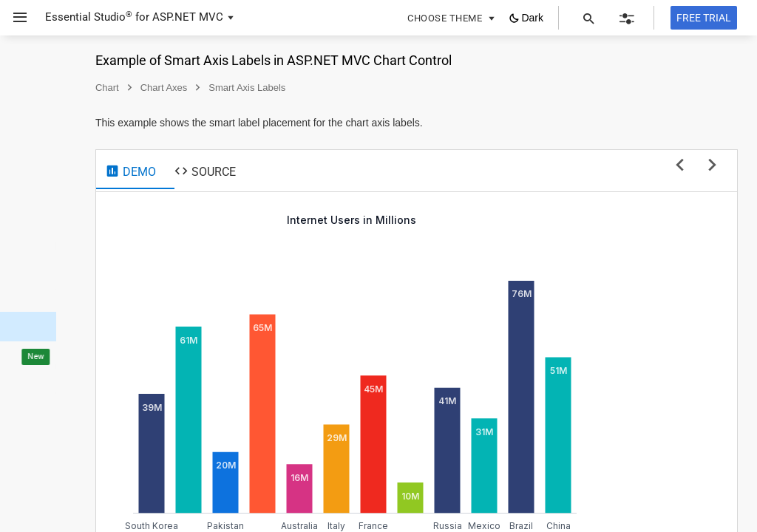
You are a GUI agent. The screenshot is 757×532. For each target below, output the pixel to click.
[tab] (261, 171)
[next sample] (712, 166)
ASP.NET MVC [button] (188, 17)
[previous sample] (680, 166)
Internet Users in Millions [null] (482, 220)
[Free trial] (704, 18)
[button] (14, 18)
